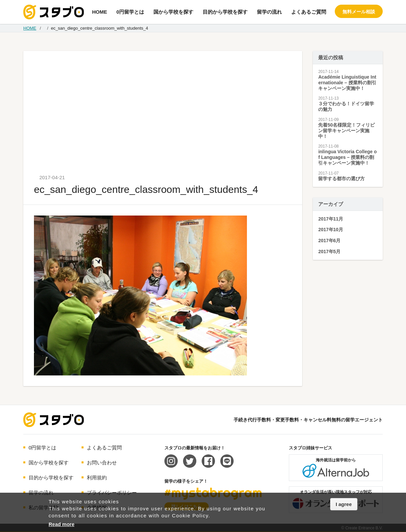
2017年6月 (329, 241)
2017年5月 (329, 252)
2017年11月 (331, 219)
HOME (100, 12)
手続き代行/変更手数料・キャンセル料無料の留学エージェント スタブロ (54, 12)
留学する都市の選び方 (341, 179)
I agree (344, 504)
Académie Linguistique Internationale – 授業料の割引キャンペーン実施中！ (347, 83)
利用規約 (97, 478)
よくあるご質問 (309, 12)
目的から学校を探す (225, 12)
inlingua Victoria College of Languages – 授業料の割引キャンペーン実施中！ (347, 157)
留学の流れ (269, 12)
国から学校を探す (173, 12)
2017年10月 (331, 230)
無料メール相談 (359, 12)
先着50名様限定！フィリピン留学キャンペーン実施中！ (346, 131)
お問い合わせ (102, 463)
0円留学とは (130, 12)
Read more (62, 524)
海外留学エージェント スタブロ (54, 420)
